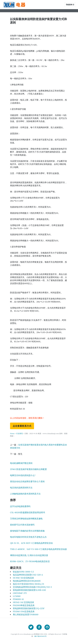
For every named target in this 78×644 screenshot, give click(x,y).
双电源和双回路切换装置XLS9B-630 (29, 590)
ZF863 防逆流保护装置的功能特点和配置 (28, 469)
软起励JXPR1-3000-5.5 (23, 572)
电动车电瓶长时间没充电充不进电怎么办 (28, 537)
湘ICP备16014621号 (40, 636)
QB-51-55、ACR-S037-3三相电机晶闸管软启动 (31, 543)
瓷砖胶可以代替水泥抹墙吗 (22, 525)
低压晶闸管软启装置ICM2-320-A (28, 575)
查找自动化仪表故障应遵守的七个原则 (27, 481)
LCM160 (17, 596)
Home (12, 433)
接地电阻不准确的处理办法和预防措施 (27, 531)
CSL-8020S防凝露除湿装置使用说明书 (28, 512)
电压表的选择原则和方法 (21, 488)
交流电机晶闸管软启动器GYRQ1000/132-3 (32, 587)
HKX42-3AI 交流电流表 (23, 602)
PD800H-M (18, 599)
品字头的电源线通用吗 (20, 506)
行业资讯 (19, 433)
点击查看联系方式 (22, 426)
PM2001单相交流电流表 (24, 605)
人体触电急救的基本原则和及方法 (25, 494)
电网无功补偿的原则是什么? (23, 475)
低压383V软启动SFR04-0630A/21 (28, 584)
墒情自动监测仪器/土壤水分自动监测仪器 (29, 555)
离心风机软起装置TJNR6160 (26, 614)
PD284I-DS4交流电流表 (24, 611)
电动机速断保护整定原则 (21, 463)
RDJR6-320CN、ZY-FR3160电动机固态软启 (30, 561)
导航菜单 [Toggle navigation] (70, 5)
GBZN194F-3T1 (20, 593)
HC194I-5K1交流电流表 (23, 578)
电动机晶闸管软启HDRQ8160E (27, 581)
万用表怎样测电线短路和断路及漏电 (26, 519)
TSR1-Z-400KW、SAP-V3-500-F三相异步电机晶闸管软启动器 (38, 549)
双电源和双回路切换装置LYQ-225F (29, 608)
